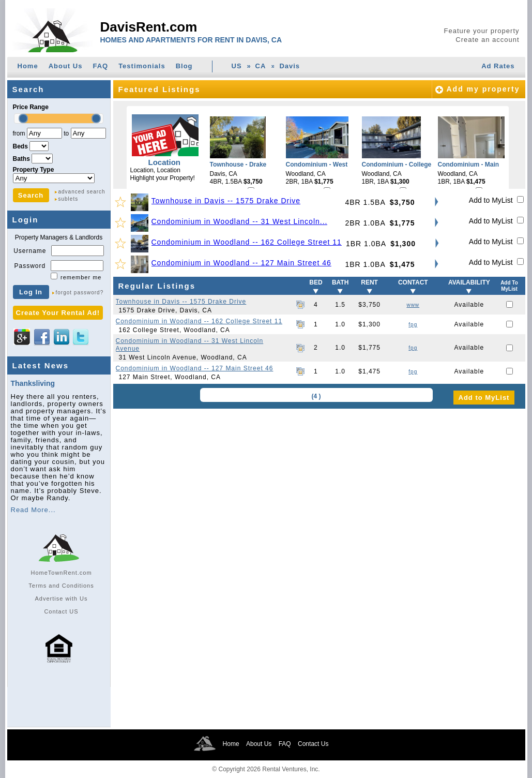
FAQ (100, 66)
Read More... (33, 510)
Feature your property (481, 31)
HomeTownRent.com (61, 573)
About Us (66, 66)
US (237, 66)
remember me (81, 277)
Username (30, 251)
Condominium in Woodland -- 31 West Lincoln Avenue (190, 345)
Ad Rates (498, 66)
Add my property (483, 89)
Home (28, 66)
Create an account (487, 40)
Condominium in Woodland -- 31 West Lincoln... (240, 221)
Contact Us (313, 744)
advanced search (82, 192)
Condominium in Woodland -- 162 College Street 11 (247, 242)
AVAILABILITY (469, 282)
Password (30, 266)
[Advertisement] (319, 484)
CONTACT (413, 282)
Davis (290, 66)
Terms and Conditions (61, 586)
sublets (69, 199)
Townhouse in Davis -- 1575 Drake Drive (226, 201)
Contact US (61, 611)
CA (261, 66)
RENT (369, 282)
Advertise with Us (62, 599)
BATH (340, 282)
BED (316, 282)
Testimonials (142, 66)
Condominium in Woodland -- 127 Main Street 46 (241, 263)
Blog (184, 66)
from (19, 133)
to (66, 133)
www (413, 305)
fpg (413, 325)
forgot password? (80, 293)
